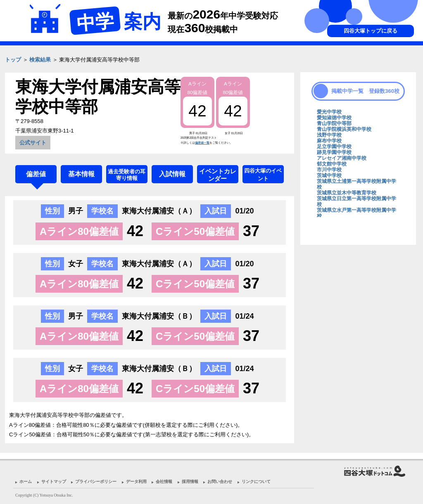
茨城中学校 (329, 175)
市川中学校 (329, 170)
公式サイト (33, 143)
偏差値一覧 (202, 143)
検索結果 (40, 60)
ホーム (26, 482)
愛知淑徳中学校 (334, 118)
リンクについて (256, 482)
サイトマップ (54, 482)
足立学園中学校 (334, 147)
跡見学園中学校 (334, 152)
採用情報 (190, 482)
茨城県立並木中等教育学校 (347, 193)
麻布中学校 (329, 141)
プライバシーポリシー (96, 482)
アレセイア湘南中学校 (342, 158)
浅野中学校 (329, 135)
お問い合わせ (220, 482)
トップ (13, 60)
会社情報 (164, 482)
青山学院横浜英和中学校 (344, 129)
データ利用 (136, 482)
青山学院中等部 (334, 123)
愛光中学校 (329, 112)
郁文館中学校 (332, 164)
